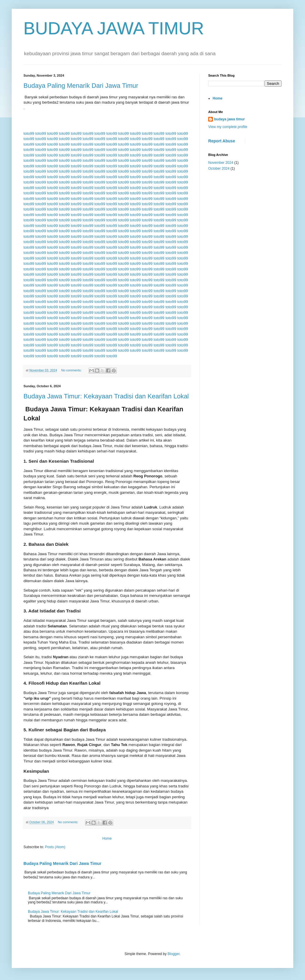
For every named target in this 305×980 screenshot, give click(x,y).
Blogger (173, 954)
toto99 (29, 133)
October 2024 (219, 169)
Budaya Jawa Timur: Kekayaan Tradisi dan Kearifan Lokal (106, 396)
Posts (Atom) (55, 847)
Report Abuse (222, 141)
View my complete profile (228, 127)
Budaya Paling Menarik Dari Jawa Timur (81, 86)
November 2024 (221, 163)
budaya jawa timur (229, 119)
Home (107, 838)
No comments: (72, 370)
